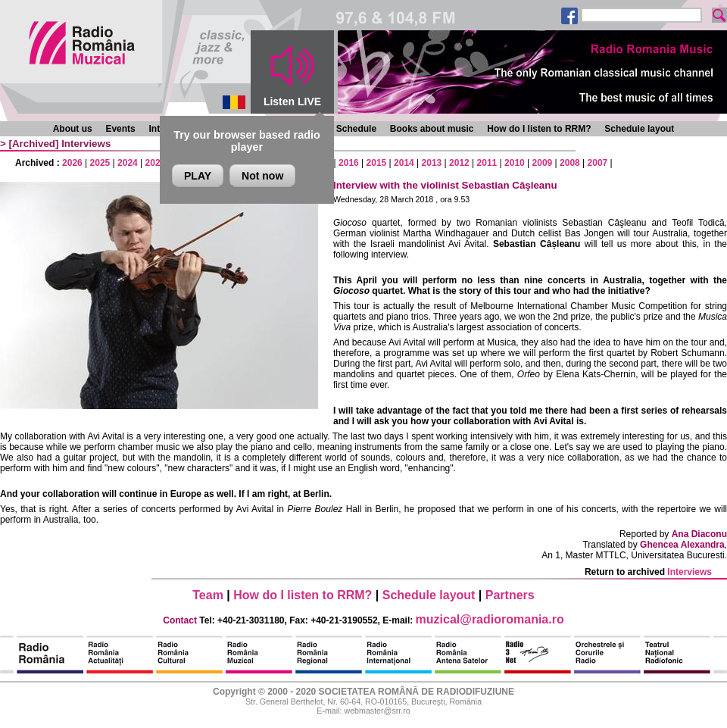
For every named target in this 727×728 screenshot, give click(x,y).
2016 (349, 163)
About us (73, 129)
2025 (100, 163)
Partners (510, 595)
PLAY (198, 176)
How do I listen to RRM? (539, 129)
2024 (128, 163)
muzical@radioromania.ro (490, 619)
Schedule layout (639, 129)
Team (208, 595)
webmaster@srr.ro (377, 711)
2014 (404, 163)
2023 (156, 163)
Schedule (356, 129)
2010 (515, 163)
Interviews (86, 144)
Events (120, 129)
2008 (570, 163)
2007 (598, 163)
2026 (72, 163)
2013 (432, 163)
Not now (262, 176)
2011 (487, 163)
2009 (543, 163)
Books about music (432, 129)
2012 (459, 163)
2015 (377, 163)
